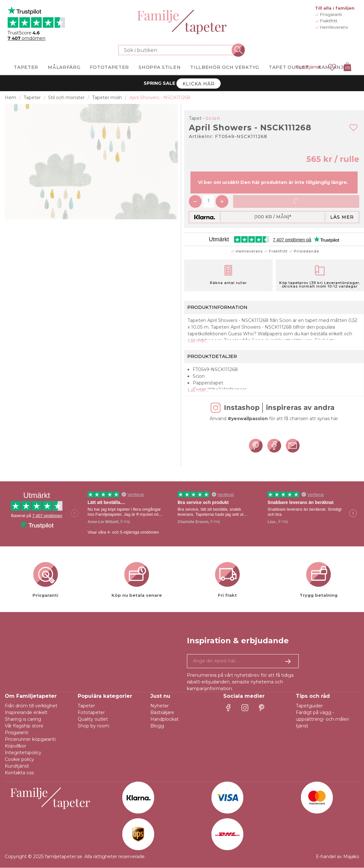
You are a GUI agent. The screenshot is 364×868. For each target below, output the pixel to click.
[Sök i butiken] (178, 50)
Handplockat (164, 719)
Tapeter (86, 706)
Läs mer (342, 217)
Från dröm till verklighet (31, 706)
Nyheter (160, 706)
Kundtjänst (308, 67)
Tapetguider (309, 706)
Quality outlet (93, 719)
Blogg (157, 726)
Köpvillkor (15, 746)
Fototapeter (91, 713)
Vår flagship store (24, 726)
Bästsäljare (162, 713)
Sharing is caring (23, 719)
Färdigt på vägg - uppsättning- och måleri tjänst (322, 719)
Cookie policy (19, 760)
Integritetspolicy (23, 753)
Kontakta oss (19, 773)
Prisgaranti (17, 733)
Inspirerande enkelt (26, 713)
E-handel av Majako (338, 857)
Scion (213, 118)
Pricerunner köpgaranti (30, 740)
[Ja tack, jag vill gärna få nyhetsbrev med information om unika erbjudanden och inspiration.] (243, 661)
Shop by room (93, 726)
